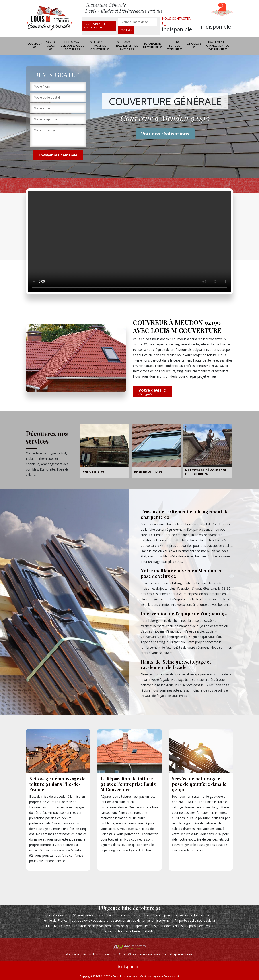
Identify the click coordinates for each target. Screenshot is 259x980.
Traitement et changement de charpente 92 (218, 46)
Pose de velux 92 (51, 46)
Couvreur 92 (35, 45)
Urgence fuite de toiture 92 (175, 46)
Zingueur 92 (194, 45)
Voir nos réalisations (165, 134)
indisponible (177, 27)
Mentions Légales (151, 976)
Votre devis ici (153, 392)
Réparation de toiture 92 (153, 45)
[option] (105, 452)
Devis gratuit (172, 976)
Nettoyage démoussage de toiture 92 (72, 46)
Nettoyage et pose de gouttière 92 (100, 46)
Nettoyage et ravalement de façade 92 (127, 46)
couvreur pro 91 (110, 954)
